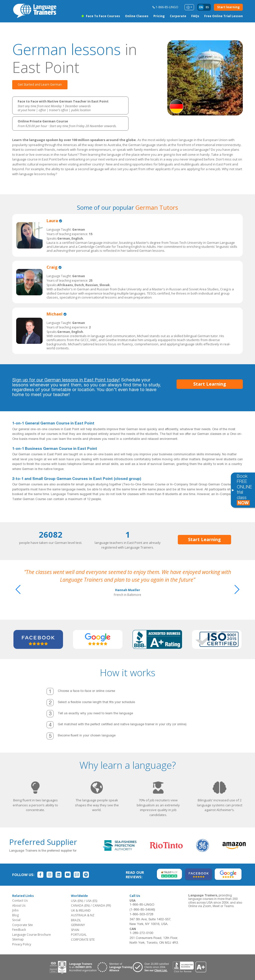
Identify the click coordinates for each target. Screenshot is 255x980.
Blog (15, 915)
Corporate (178, 16)
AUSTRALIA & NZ (83, 915)
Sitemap (18, 939)
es (207, 7)
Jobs (15, 910)
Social (16, 920)
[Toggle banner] (233, 490)
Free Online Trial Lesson (223, 16)
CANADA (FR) (102, 905)
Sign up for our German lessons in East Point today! (66, 380)
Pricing (159, 16)
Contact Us (20, 901)
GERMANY (78, 925)
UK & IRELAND (81, 910)
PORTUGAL (79, 935)
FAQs (195, 16)
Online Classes (137, 16)
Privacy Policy (22, 944)
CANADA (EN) (80, 905)
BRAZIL (76, 920)
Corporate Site (23, 925)
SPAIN (75, 930)
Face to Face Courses (103, 16)
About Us (19, 905)
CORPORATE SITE (83, 940)
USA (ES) (92, 901)
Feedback (19, 930)
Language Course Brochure (32, 935)
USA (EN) (77, 901)
